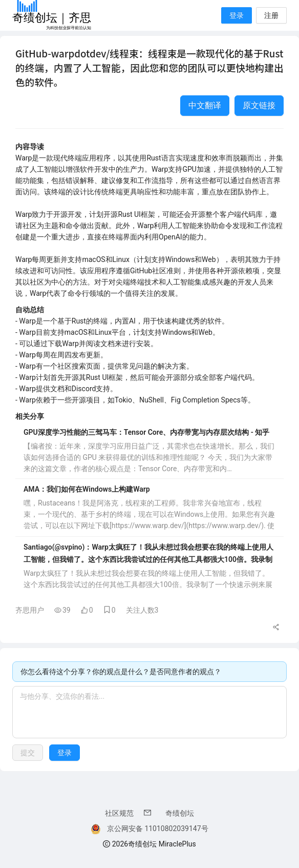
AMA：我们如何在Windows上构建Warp (87, 489)
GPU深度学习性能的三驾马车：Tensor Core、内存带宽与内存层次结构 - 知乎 (146, 432)
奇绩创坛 (180, 813)
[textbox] (149, 712)
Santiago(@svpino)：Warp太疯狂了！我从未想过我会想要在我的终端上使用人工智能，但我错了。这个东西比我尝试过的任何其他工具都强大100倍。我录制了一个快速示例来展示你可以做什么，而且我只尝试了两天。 (148, 554)
